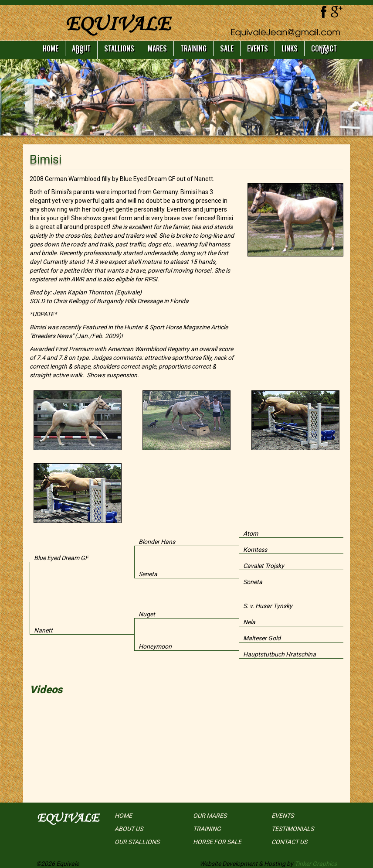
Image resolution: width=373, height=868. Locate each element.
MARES (157, 48)
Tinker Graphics (316, 864)
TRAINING (193, 48)
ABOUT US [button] (81, 50)
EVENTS (258, 48)
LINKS (290, 48)
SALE (227, 48)
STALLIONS (119, 48)
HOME (51, 48)
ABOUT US (129, 829)
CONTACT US (324, 50)
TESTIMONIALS (293, 829)
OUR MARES (210, 816)
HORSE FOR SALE (217, 842)
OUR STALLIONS (137, 842)
